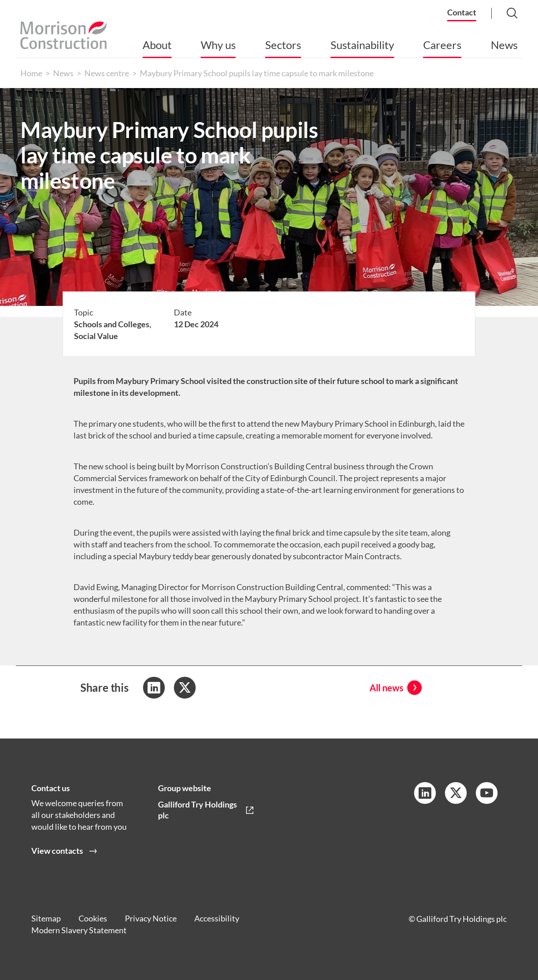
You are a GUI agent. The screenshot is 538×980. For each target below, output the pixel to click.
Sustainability (362, 45)
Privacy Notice (152, 919)
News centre (107, 73)
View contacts (57, 851)
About (157, 45)
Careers (442, 45)
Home (31, 73)
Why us (218, 45)
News (504, 45)
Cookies (93, 919)
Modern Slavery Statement (79, 931)
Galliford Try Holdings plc (197, 810)
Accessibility (218, 919)
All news (387, 688)
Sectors (283, 45)
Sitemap (46, 919)
